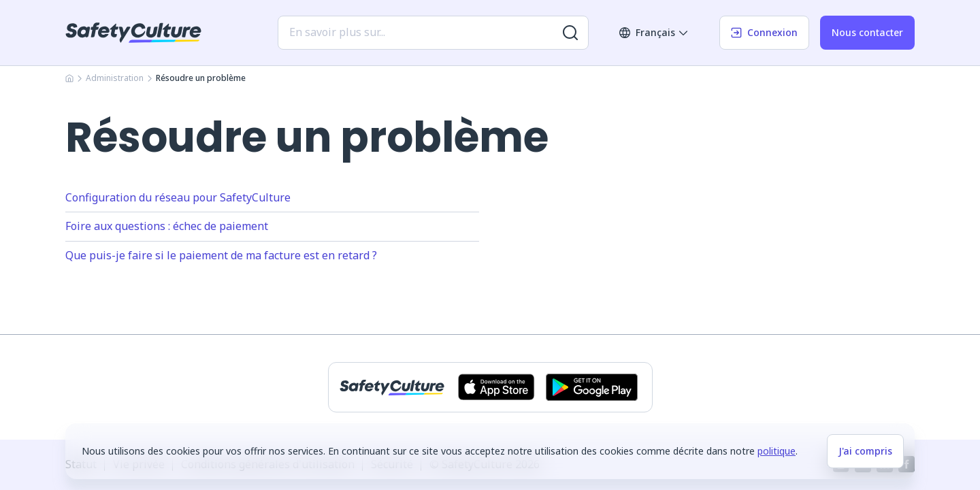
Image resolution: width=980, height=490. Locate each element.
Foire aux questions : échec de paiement (167, 226)
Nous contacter (867, 32)
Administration (115, 78)
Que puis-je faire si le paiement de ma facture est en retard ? (221, 255)
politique (777, 451)
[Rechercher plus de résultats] (570, 33)
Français (654, 32)
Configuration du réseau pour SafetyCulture (178, 197)
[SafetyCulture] (133, 33)
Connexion (764, 32)
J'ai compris (865, 451)
